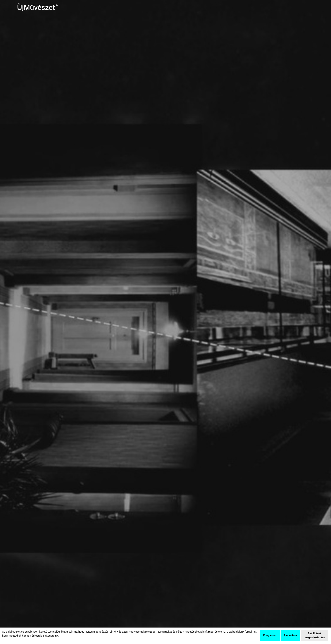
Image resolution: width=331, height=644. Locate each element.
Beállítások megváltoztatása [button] (315, 635)
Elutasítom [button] (290, 635)
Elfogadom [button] (270, 635)
